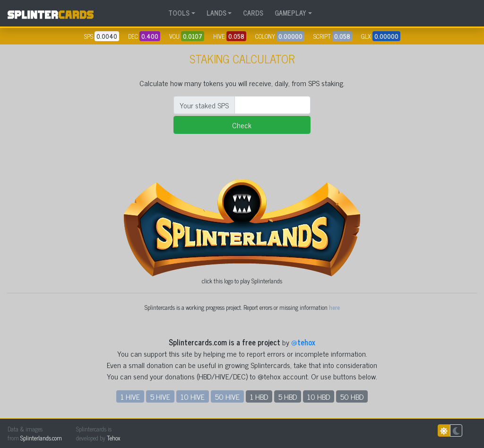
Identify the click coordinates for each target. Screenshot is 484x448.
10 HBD (319, 396)
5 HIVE (160, 396)
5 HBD (288, 396)
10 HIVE (193, 396)
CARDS (253, 13)
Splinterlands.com (41, 438)
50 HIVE (227, 396)
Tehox (113, 438)
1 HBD (259, 396)
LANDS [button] (216, 13)
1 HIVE (130, 396)
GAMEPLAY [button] (290, 13)
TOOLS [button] (179, 13)
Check (242, 125)
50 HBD (352, 396)
